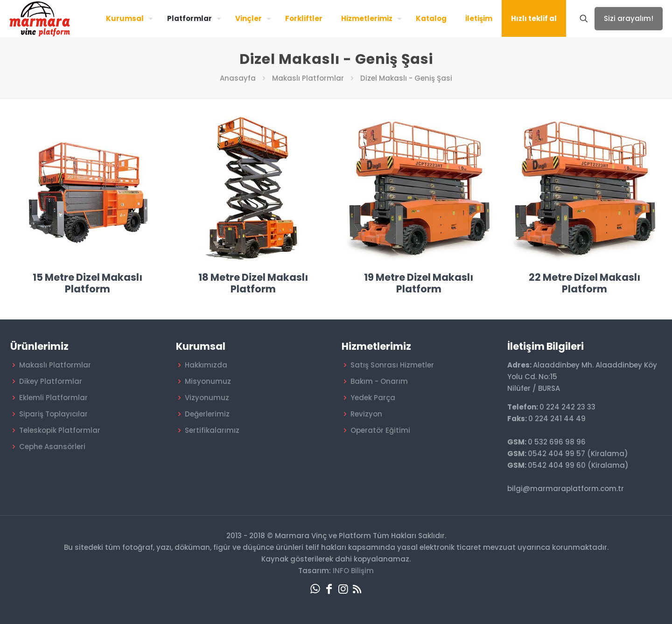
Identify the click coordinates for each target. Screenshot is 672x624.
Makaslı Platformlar (308, 78)
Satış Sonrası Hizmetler (392, 365)
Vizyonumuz (207, 398)
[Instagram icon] (343, 589)
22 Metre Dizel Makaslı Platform (584, 283)
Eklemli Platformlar (53, 398)
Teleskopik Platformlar (60, 430)
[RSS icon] (357, 589)
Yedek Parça (373, 398)
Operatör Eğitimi (380, 430)
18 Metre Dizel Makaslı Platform (253, 283)
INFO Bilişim (353, 571)
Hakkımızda (206, 365)
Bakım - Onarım (379, 381)
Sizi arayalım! (629, 18)
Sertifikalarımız (212, 430)
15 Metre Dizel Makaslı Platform (87, 283)
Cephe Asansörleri (52, 447)
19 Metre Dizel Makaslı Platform (419, 283)
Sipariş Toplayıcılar (53, 414)
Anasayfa (238, 78)
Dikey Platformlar (51, 381)
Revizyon (366, 414)
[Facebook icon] (329, 589)
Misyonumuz (208, 381)
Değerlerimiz (207, 414)
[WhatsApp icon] (315, 589)
